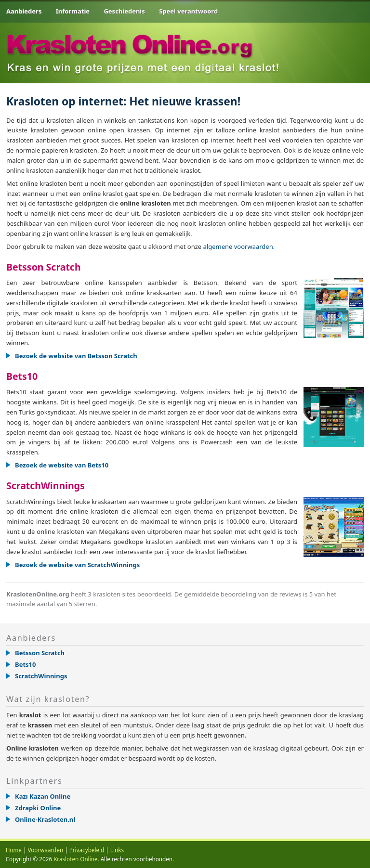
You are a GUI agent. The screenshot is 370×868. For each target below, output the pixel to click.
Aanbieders (24, 11)
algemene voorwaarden (238, 246)
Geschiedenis (124, 11)
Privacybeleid (87, 850)
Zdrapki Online (38, 808)
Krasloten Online (75, 859)
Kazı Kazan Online (43, 796)
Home (14, 850)
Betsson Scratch (44, 267)
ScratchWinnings (46, 486)
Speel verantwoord (188, 11)
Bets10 (22, 376)
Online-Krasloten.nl (45, 819)
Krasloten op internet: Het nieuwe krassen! (123, 101)
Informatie (73, 11)
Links (117, 850)
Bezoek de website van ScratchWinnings (77, 565)
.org (131, 40)
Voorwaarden (45, 850)
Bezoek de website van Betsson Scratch (76, 356)
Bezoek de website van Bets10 (62, 465)
